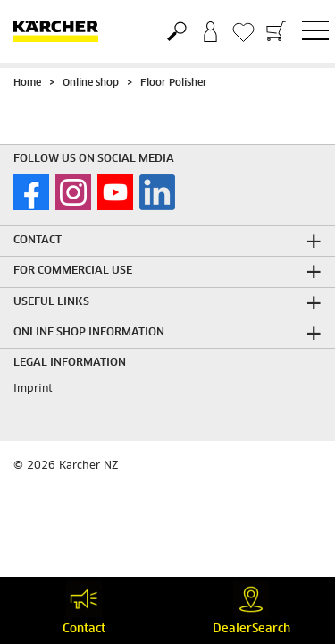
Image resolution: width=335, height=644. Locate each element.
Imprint (33, 389)
